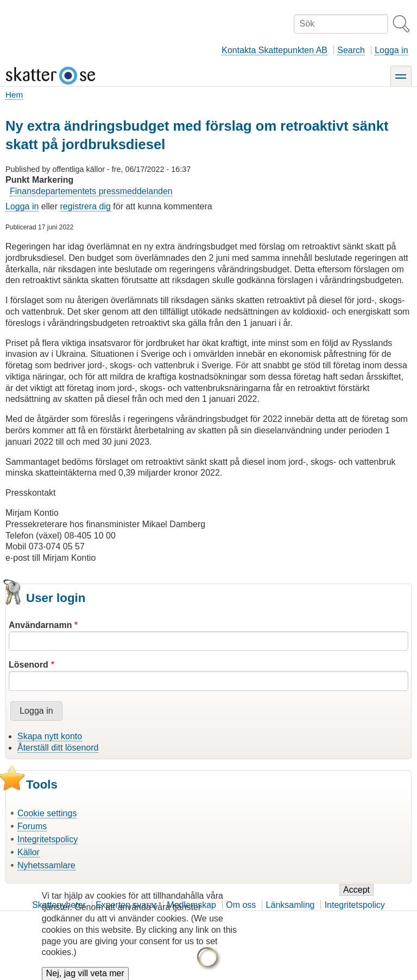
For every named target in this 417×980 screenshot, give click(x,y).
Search (351, 50)
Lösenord (29, 665)
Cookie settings (47, 813)
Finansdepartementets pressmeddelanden (91, 191)
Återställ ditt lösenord (58, 748)
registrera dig (86, 206)
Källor (29, 852)
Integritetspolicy (48, 839)
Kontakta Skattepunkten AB (274, 50)
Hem (14, 95)
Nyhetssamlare (46, 865)
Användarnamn (40, 625)
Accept (356, 896)
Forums (32, 826)
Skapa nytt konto (50, 736)
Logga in (391, 50)
